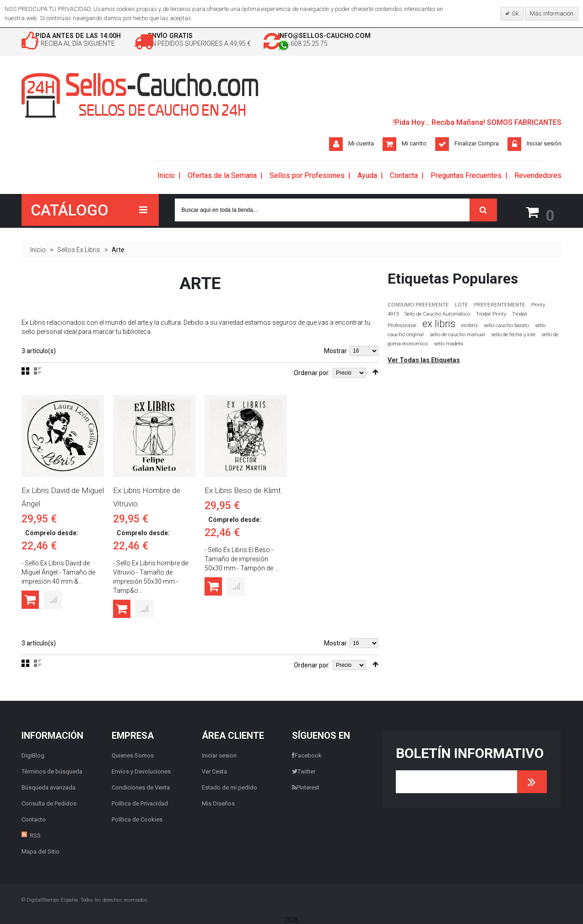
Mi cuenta (361, 145)
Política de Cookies (137, 819)
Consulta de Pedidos (49, 803)
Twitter (304, 771)
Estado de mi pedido (229, 787)
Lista (38, 371)
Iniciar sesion (219, 755)
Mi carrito (414, 145)
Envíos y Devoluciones (141, 771)
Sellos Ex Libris (79, 249)
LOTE (462, 304)
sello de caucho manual (457, 334)
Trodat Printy (491, 314)
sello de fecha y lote (513, 334)
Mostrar (335, 350)
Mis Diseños (218, 803)
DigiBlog (33, 755)
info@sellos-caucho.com (378, 36)
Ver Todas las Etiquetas (424, 360)
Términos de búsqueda (52, 771)
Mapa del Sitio (40, 851)
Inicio (38, 249)
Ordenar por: (312, 372)
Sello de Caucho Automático (437, 314)
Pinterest (306, 787)
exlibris (470, 325)
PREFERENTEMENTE (500, 304)
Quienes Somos (133, 755)
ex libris (439, 323)
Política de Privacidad (140, 803)
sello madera (448, 343)
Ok (514, 13)
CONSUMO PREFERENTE (418, 304)
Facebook (307, 755)
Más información (552, 13)
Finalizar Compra (477, 145)
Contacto (34, 819)
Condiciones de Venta (141, 787)
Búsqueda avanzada (49, 787)
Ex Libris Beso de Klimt (243, 490)
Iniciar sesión (544, 145)
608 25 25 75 (355, 46)
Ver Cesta (214, 771)
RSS (35, 835)
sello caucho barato (506, 325)
